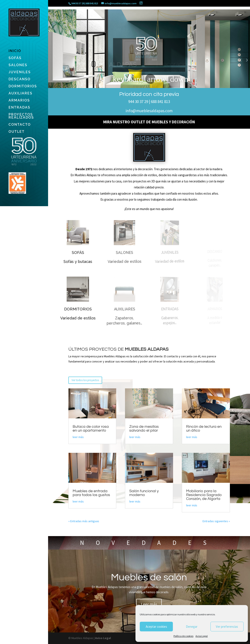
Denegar (192, 627)
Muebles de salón (149, 583)
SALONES (18, 65)
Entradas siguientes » (216, 521)
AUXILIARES (21, 94)
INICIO (15, 51)
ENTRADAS (19, 108)
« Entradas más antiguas (84, 521)
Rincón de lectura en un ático (204, 429)
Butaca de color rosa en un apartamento (91, 429)
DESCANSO (20, 79)
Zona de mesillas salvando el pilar (144, 429)
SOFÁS (15, 58)
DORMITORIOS (23, 86)
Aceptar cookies (156, 627)
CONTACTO (20, 125)
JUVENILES (20, 72)
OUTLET (17, 132)
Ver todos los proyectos (85, 380)
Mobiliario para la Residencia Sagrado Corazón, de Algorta (204, 495)
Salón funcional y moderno (144, 493)
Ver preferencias (227, 627)
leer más (78, 437)
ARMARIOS (19, 101)
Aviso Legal (202, 636)
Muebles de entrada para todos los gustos (91, 493)
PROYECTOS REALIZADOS (21, 116)
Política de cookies (183, 636)
